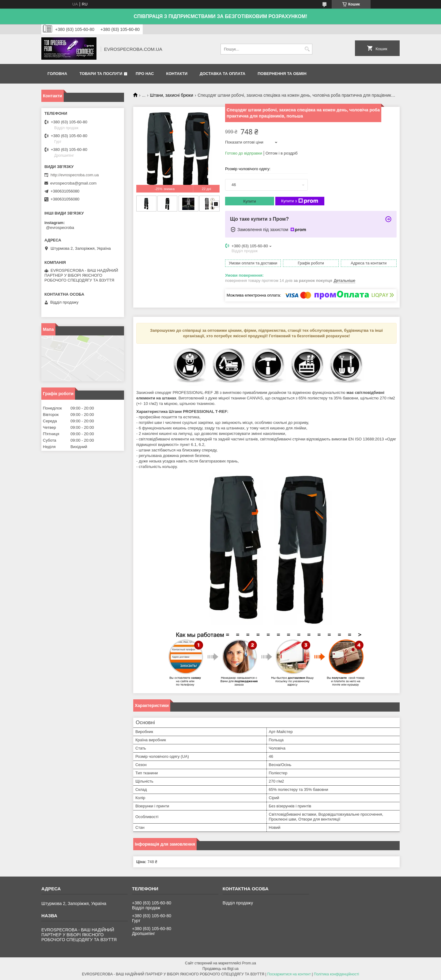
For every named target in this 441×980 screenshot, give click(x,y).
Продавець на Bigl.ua (221, 969)
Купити (250, 201)
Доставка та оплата (222, 74)
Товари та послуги (101, 74)
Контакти (177, 74)
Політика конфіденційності (337, 974)
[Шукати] (307, 49)
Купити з (300, 201)
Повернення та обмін (282, 74)
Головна (57, 74)
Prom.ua (249, 963)
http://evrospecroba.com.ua (75, 175)
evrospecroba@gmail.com (73, 183)
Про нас (145, 74)
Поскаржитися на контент (289, 974)
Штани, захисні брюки (172, 95)
